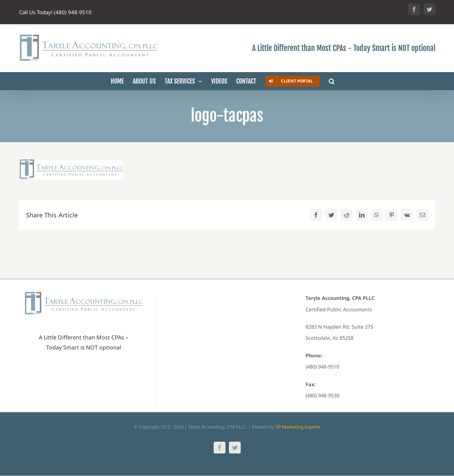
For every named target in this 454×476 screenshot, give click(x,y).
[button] (332, 81)
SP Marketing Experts (298, 427)
